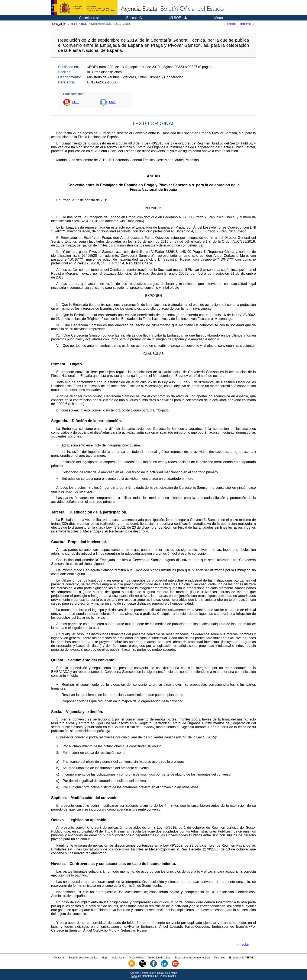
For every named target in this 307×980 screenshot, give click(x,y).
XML (112, 102)
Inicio (74, 24)
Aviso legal (118, 958)
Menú (221, 18)
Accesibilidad (136, 958)
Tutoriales (220, 958)
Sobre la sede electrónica (83, 958)
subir (245, 944)
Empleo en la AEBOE (241, 958)
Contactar (59, 958)
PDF (75, 102)
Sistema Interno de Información (192, 958)
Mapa (105, 958)
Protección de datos (159, 958)
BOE (84, 24)
